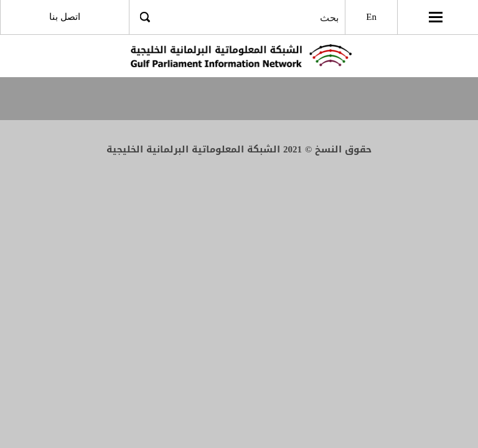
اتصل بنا (65, 17)
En (371, 17)
